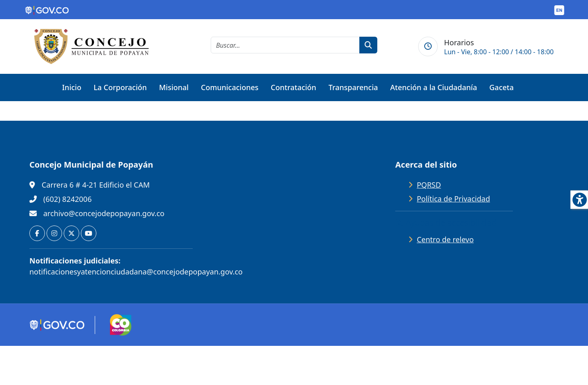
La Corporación (120, 87)
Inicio (72, 87)
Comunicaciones (230, 87)
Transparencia (353, 87)
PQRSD (429, 185)
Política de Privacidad (453, 199)
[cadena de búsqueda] (285, 45)
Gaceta (501, 87)
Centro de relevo (445, 239)
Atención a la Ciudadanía (434, 87)
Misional (174, 87)
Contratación (293, 87)
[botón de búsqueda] (368, 45)
